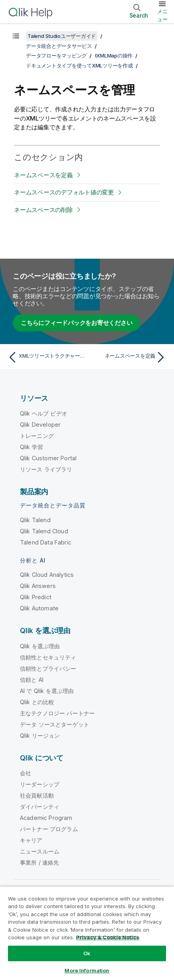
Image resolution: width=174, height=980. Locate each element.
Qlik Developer (40, 425)
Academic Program (46, 818)
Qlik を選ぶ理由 (40, 646)
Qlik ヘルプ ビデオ (44, 413)
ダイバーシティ (40, 807)
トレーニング (37, 436)
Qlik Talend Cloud (44, 531)
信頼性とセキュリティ (48, 657)
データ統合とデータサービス (59, 46)
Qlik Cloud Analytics (47, 575)
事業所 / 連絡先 (39, 862)
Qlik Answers (38, 586)
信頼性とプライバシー (48, 668)
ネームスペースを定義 (43, 175)
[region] (87, 933)
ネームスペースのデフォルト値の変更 (64, 192)
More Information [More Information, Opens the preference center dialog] (87, 970)
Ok (87, 953)
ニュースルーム (40, 851)
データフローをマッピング (56, 55)
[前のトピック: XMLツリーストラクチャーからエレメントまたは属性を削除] (46, 357)
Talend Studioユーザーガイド (62, 36)
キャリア (31, 840)
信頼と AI (32, 680)
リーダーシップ (40, 784)
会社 (25, 773)
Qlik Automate (39, 608)
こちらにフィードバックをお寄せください (76, 323)
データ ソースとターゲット (55, 724)
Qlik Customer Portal (48, 458)
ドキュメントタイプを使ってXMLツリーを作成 (79, 65)
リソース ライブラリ (46, 469)
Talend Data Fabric (46, 542)
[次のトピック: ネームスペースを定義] (128, 357)
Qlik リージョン (40, 735)
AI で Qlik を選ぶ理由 (47, 691)
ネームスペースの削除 (43, 210)
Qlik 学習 (31, 447)
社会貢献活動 (37, 795)
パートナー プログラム (49, 829)
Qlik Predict (36, 597)
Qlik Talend (35, 520)
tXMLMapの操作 (114, 55)
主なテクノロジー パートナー (57, 713)
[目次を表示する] (16, 36)
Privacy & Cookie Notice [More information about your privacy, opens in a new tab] (108, 937)
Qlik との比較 (37, 702)
